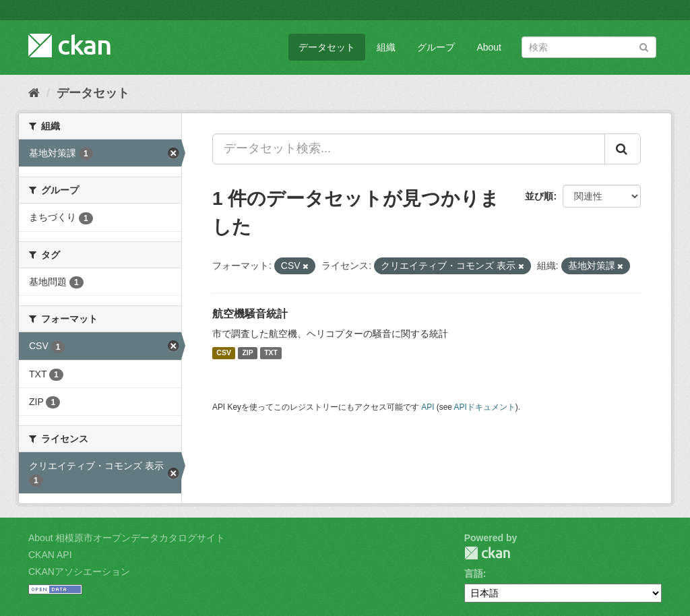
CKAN (487, 553)
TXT (271, 353)
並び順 (539, 196)
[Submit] (644, 46)
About (489, 47)
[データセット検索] (589, 47)
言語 (474, 574)
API (428, 407)
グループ (436, 47)
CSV (224, 353)
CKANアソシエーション (79, 572)
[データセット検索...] (409, 149)
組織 (386, 47)
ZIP (247, 353)
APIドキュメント (485, 407)
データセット (327, 47)
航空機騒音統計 (250, 314)
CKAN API (50, 555)
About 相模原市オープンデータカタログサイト (127, 538)
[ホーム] (34, 93)
